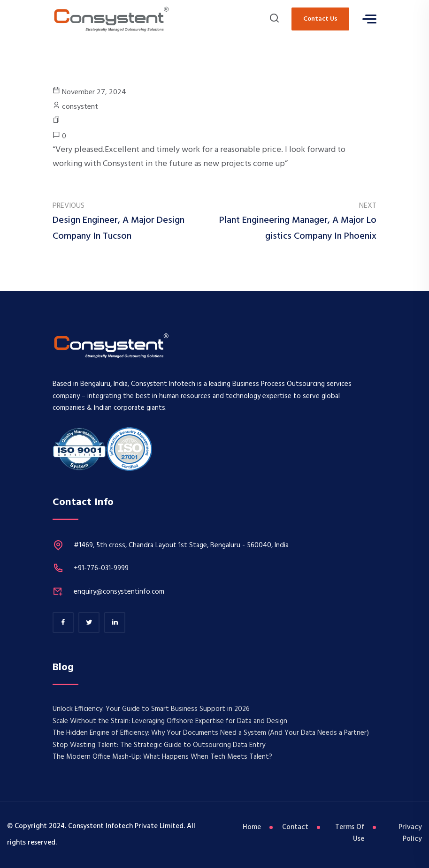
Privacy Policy (410, 833)
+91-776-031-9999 (101, 568)
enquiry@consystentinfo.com (119, 592)
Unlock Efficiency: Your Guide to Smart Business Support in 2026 (151, 709)
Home (252, 827)
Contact (295, 827)
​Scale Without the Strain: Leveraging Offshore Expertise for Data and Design (170, 721)
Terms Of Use (350, 833)
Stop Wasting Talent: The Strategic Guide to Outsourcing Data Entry (159, 745)
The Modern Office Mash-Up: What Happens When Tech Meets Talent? (162, 757)
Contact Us (320, 19)
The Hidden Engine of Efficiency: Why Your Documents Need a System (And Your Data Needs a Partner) (211, 733)
